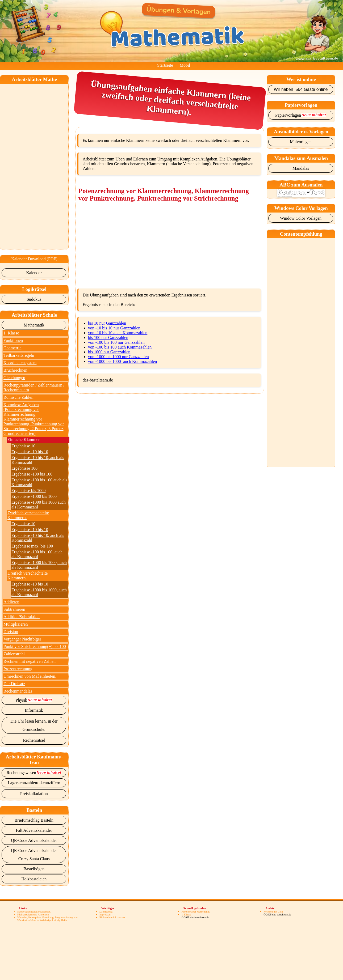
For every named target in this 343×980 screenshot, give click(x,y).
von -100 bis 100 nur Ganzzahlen (116, 342)
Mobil (185, 65)
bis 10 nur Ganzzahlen (107, 323)
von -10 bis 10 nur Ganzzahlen (114, 328)
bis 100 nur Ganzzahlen (108, 338)
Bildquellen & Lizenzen (112, 917)
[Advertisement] (35, 163)
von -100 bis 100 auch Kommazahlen (120, 347)
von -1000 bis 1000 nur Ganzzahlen (118, 357)
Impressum (105, 915)
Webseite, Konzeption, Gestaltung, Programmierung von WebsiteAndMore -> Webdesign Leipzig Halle (47, 919)
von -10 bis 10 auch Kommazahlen (118, 333)
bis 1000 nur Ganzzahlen (109, 352)
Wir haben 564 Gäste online (301, 89)
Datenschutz (106, 912)
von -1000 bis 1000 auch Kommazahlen (123, 361)
